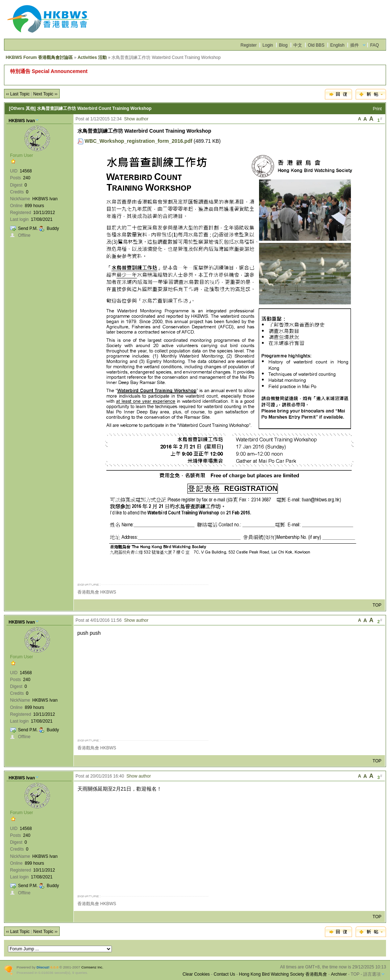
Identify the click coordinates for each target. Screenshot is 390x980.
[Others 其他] (22, 108)
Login (268, 45)
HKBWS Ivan (22, 121)
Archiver (339, 974)
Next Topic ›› (45, 94)
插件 (355, 45)
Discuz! (43, 967)
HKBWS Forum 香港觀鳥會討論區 (39, 57)
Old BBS (316, 45)
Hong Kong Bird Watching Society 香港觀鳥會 (283, 974)
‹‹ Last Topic (18, 94)
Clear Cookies (196, 974)
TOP (377, 605)
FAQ (374, 45)
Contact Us (224, 974)
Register (249, 45)
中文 (298, 45)
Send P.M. (28, 228)
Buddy (53, 228)
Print (378, 109)
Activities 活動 (92, 57)
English (337, 45)
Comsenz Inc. (92, 967)
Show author (136, 119)
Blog (283, 45)
